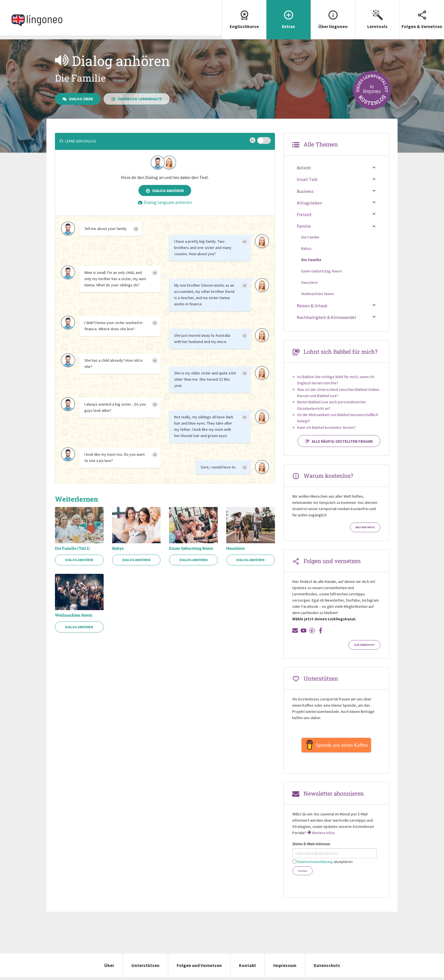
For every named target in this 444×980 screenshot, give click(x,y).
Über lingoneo (333, 15)
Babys (118, 548)
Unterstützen (145, 968)
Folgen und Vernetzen (199, 968)
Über (109, 968)
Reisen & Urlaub (312, 306)
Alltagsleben (309, 203)
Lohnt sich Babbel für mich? (341, 351)
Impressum (285, 968)
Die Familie (310, 237)
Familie (304, 226)
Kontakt (247, 968)
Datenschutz (327, 968)
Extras (289, 15)
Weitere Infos (365, 527)
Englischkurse (244, 15)
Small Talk (307, 179)
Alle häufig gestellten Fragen (339, 441)
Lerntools (377, 15)
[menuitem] (244, 20)
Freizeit (304, 214)
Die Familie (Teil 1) (72, 548)
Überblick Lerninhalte (137, 99)
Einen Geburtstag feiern (191, 548)
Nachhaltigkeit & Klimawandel (326, 317)
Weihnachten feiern (74, 615)
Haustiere (235, 548)
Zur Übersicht (364, 645)
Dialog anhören (165, 191)
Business (305, 191)
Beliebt (304, 168)
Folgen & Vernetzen (422, 15)
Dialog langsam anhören (165, 202)
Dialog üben (78, 99)
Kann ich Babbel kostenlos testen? (326, 427)
